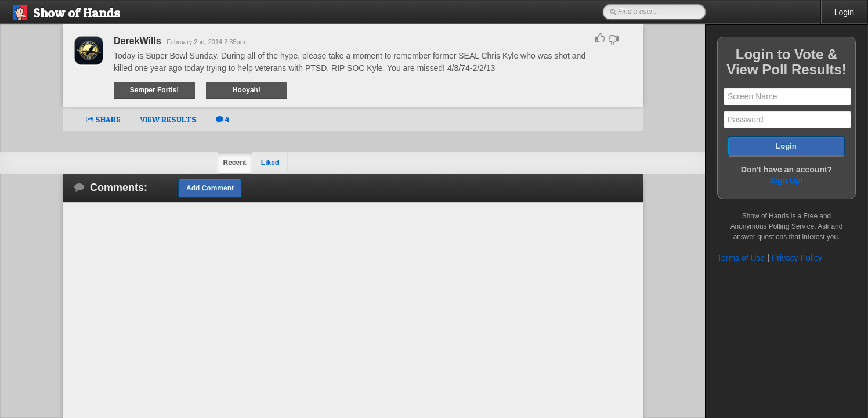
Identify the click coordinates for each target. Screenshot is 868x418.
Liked (270, 163)
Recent (234, 163)
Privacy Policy (797, 258)
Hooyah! (247, 90)
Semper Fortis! (155, 90)
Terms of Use (741, 258)
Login (844, 12)
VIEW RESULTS (168, 119)
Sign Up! (787, 181)
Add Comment (210, 188)
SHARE (103, 119)
